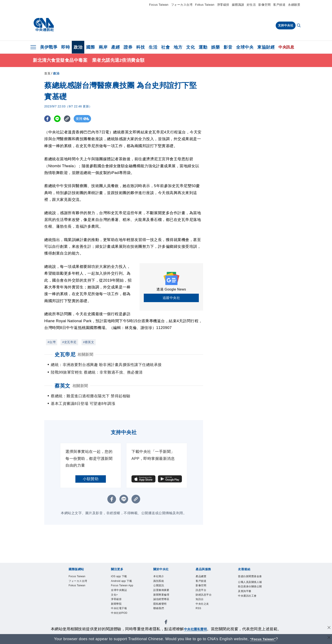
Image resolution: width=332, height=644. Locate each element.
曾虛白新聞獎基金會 (250, 580)
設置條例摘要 (165, 594)
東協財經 (266, 47)
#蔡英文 (89, 342)
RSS (200, 617)
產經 (116, 47)
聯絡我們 (161, 617)
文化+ (116, 611)
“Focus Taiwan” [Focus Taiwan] (263, 639)
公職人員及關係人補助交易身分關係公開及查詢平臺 (250, 597)
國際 (91, 47)
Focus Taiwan (159, 5)
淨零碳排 (223, 5)
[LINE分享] (59, 119)
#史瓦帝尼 (69, 342)
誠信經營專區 (165, 606)
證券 (128, 47)
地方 (178, 47)
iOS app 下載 (123, 577)
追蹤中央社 (171, 298)
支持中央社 (286, 25)
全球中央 (245, 47)
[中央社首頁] (44, 25)
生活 (153, 47)
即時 (66, 47)
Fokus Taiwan (205, 5)
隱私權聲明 (163, 611)
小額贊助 (91, 479)
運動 (203, 47)
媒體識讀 (238, 5)
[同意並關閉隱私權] (328, 628)
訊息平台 (203, 594)
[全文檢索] (299, 26)
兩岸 (103, 47)
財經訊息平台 (207, 600)
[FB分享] (48, 119)
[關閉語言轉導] (328, 638)
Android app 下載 (122, 586)
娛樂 (215, 47)
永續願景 (294, 5)
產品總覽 (203, 577)
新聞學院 (119, 623)
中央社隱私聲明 (195, 629)
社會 (165, 47)
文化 (190, 47)
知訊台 (202, 606)
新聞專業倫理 (165, 600)
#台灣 (52, 342)
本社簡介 (161, 577)
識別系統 (161, 583)
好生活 (251, 5)
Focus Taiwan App (123, 597)
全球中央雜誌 (123, 606)
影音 (228, 47)
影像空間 (264, 5)
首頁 (47, 73)
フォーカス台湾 (182, 5)
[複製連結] (70, 119)
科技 (140, 47)
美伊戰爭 (49, 47)
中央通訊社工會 (250, 614)
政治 (78, 47)
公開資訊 (161, 588)
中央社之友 (205, 611)
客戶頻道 (279, 5)
